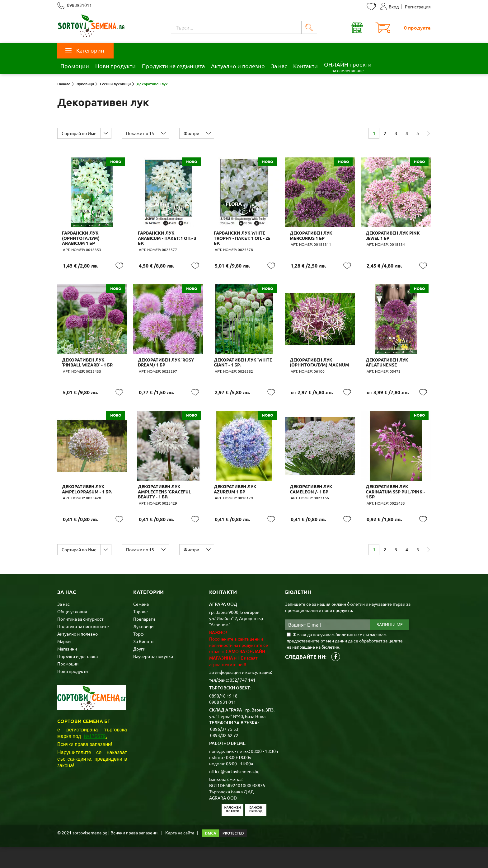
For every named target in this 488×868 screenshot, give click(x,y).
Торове (141, 632)
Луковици (143, 647)
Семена (141, 625)
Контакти (305, 66)
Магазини (67, 670)
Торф (138, 655)
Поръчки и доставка (77, 677)
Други (139, 670)
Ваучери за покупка (153, 677)
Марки (64, 662)
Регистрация (418, 7)
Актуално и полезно (238, 66)
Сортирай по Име (80, 133)
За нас (279, 66)
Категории (85, 50)
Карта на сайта (180, 853)
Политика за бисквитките (83, 647)
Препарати (144, 640)
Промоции (75, 66)
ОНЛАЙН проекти (348, 67)
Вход (389, 7)
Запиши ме (390, 646)
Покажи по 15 (142, 133)
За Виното (143, 662)
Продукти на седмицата (173, 66)
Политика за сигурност (80, 640)
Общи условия (72, 632)
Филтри (195, 133)
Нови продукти (115, 66)
